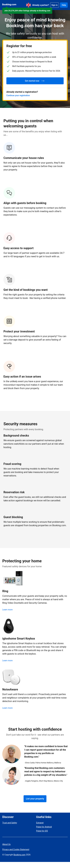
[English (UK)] (28, 5)
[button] (27, 11)
